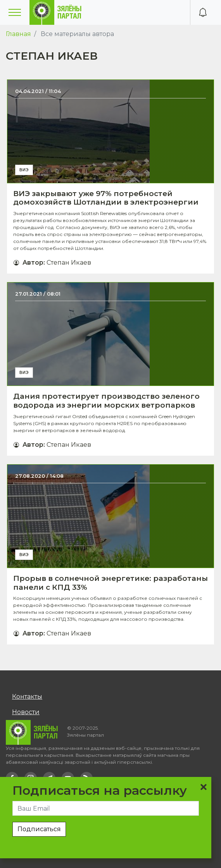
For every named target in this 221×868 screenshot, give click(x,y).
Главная (18, 34)
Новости (26, 712)
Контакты (27, 697)
